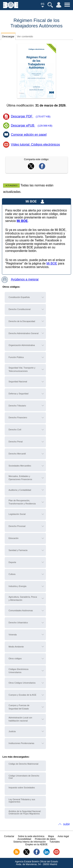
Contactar (9, 836)
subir (66, 824)
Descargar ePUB (33, 126)
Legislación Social (17, 514)
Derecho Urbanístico (18, 623)
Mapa (51, 836)
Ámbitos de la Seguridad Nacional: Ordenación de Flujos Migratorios (25, 812)
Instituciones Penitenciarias (21, 743)
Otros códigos (15, 658)
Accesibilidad (24, 839)
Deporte (12, 562)
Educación (14, 538)
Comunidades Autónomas (21, 610)
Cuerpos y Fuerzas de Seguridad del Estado (19, 707)
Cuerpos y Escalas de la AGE (22, 695)
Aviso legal (63, 836)
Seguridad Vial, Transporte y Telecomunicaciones (22, 369)
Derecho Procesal (17, 526)
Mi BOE (52, 263)
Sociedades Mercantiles (20, 466)
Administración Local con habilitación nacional (20, 719)
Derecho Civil (15, 430)
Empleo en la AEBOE (36, 844)
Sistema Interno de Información (29, 842)
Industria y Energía (17, 586)
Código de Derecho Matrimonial (23, 764)
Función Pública (16, 357)
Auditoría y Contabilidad (20, 490)
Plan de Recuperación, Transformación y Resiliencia (22, 502)
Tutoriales (55, 842)
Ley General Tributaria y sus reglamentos (22, 801)
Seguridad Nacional (18, 382)
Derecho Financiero (18, 417)
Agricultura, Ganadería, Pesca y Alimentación (23, 598)
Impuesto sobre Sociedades (22, 788)
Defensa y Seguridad (18, 394)
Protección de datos (45, 839)
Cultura (12, 574)
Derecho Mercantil (17, 454)
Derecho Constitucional (19, 309)
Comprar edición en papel (29, 135)
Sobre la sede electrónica (31, 836)
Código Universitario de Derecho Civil (24, 777)
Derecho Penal (16, 442)
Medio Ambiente (16, 647)
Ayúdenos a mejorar (20, 279)
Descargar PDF (32, 117)
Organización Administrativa (22, 345)
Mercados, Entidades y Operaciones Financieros (20, 478)
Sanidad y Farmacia (18, 550)
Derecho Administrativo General (24, 333)
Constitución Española (19, 297)
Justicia (12, 731)
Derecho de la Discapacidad (22, 321)
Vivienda (13, 635)
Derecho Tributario (17, 406)
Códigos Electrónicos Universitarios (18, 671)
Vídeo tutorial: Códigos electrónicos (35, 145)
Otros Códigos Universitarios (22, 683)
